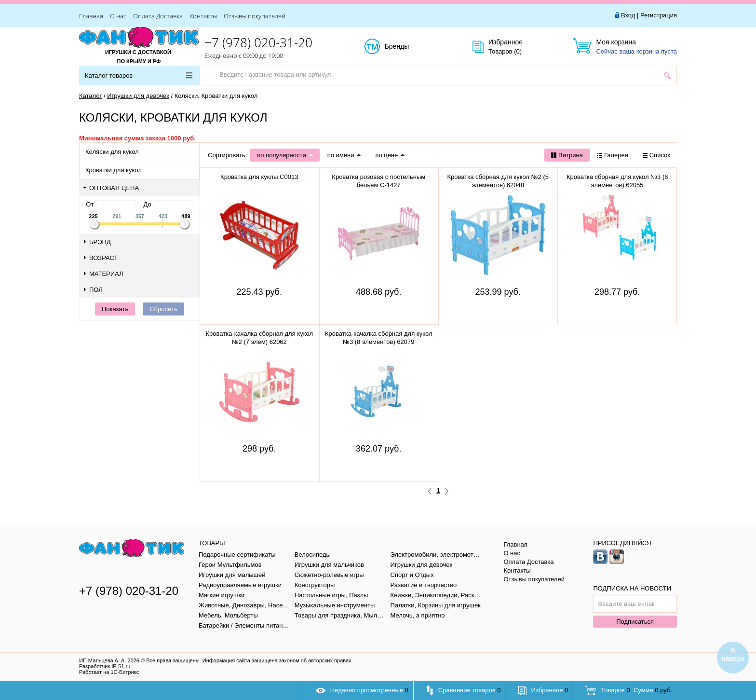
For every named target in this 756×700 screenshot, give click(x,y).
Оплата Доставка (158, 16)
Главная (91, 16)
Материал (104, 274)
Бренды (408, 47)
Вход (628, 15)
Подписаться (635, 622)
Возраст (101, 258)
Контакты (203, 16)
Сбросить (163, 309)
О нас (118, 16)
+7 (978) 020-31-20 (258, 42)
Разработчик (105, 666)
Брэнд (97, 242)
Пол (93, 290)
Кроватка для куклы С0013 (259, 177)
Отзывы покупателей (255, 16)
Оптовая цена (111, 188)
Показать (115, 309)
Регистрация (659, 15)
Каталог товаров (139, 75)
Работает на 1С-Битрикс (109, 672)
